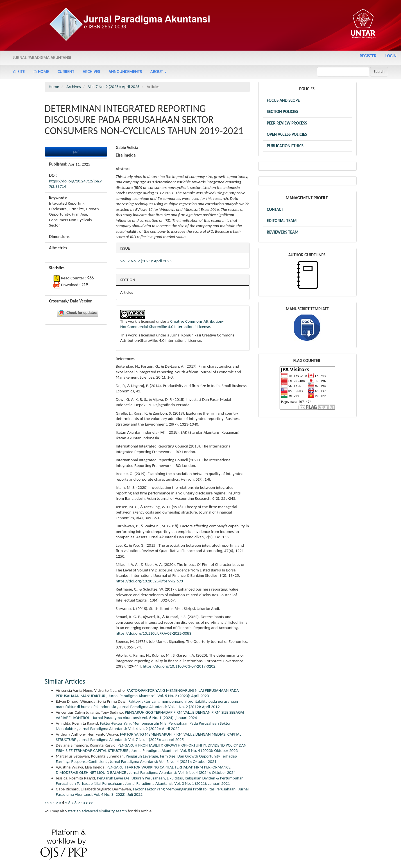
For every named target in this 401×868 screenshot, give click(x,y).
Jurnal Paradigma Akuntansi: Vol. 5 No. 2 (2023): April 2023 (159, 696)
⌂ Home (41, 72)
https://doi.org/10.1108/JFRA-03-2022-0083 (154, 633)
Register (368, 56)
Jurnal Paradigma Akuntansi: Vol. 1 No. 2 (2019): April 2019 (169, 707)
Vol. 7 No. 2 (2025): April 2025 (114, 87)
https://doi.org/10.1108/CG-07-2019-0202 (179, 666)
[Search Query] (343, 72)
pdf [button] (76, 152)
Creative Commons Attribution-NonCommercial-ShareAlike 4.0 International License (172, 324)
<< (47, 803)
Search (379, 72)
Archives (91, 72)
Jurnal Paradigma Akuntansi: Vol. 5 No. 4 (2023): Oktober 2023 (184, 751)
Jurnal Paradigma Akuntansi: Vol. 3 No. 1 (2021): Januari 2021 (178, 783)
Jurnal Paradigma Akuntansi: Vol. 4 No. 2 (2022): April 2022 (129, 729)
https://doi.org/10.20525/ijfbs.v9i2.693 (149, 581)
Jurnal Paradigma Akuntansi (42, 58)
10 (83, 803)
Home (54, 87)
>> (91, 803)
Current (66, 72)
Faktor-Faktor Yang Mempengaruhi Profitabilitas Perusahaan (185, 789)
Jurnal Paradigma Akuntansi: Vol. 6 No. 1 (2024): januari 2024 (145, 718)
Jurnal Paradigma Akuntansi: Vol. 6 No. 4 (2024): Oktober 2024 (182, 772)
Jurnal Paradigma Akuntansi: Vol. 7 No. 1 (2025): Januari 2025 (131, 740)
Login (391, 56)
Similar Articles (65, 681)
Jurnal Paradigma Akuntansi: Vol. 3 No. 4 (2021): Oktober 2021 (163, 761)
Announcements (125, 72)
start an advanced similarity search (97, 811)
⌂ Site (19, 72)
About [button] (158, 72)
